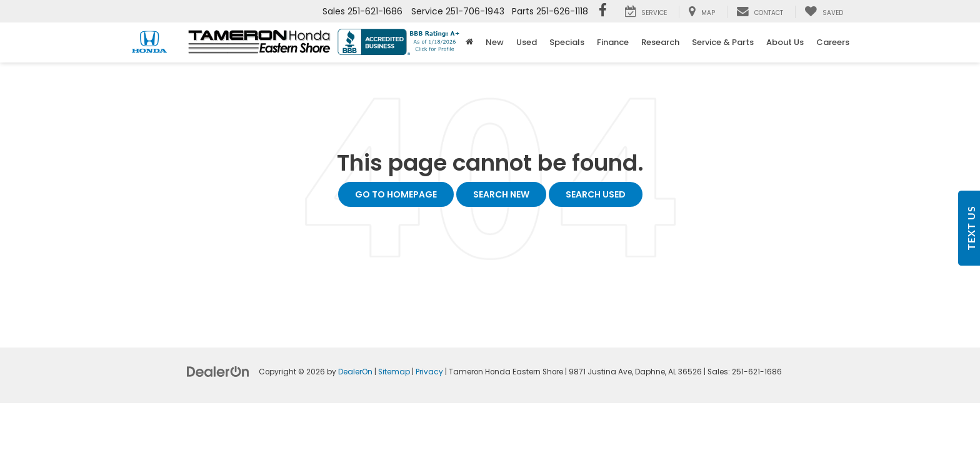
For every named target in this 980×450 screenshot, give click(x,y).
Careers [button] (833, 42)
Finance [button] (613, 42)
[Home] (469, 42)
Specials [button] (567, 42)
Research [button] (660, 42)
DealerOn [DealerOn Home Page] (355, 372)
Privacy (429, 372)
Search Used (596, 194)
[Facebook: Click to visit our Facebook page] (603, 11)
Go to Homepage (396, 194)
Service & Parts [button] (723, 42)
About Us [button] (785, 42)
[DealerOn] (218, 371)
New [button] (495, 42)
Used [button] (527, 42)
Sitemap (394, 372)
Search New (501, 194)
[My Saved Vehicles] (824, 12)
